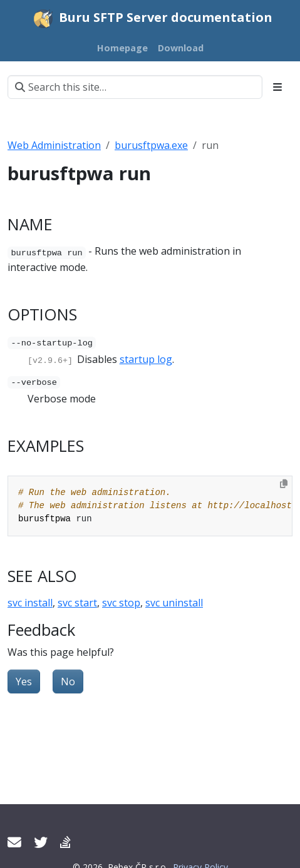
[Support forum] (65, 842)
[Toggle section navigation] (277, 87)
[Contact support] (14, 842)
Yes (24, 681)
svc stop (121, 602)
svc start (77, 602)
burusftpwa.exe (151, 145)
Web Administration (54, 145)
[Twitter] (41, 842)
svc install (30, 602)
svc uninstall (174, 602)
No (68, 681)
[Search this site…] (135, 87)
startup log (146, 359)
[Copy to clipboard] (284, 483)
